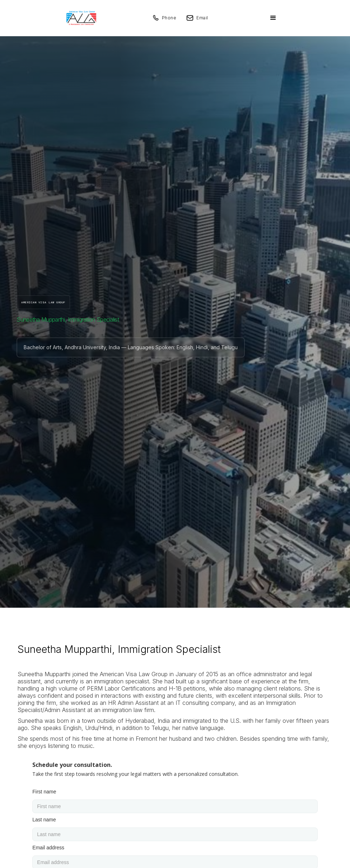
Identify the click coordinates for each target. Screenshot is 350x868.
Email (202, 18)
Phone (169, 18)
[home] (81, 18)
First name (44, 792)
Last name (44, 820)
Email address (48, 848)
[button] (273, 18)
